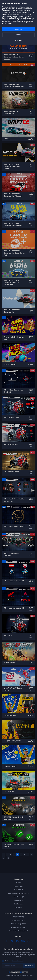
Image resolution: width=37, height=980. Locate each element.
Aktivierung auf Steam (19, 920)
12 (8, 858)
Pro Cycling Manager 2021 (12, 741)
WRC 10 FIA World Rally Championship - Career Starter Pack (14, 253)
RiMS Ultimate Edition (11, 472)
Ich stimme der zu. (15, 961)
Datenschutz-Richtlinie (18, 961)
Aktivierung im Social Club (18, 927)
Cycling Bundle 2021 (11, 715)
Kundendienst (18, 890)
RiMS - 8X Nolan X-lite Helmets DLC (11, 555)
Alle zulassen (19, 29)
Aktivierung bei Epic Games (18, 924)
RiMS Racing (8, 635)
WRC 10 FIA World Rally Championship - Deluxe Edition (12, 167)
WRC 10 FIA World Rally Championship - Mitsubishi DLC (13, 196)
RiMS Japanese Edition (12, 444)
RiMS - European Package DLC (14, 581)
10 (4, 858)
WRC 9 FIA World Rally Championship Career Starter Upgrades (14, 57)
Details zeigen (18, 40)
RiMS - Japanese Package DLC (14, 608)
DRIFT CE (7, 139)
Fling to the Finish (10, 364)
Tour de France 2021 (11, 766)
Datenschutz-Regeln (19, 897)
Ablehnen (19, 35)
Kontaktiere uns (19, 904)
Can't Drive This (9, 792)
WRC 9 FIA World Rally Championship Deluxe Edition (14, 85)
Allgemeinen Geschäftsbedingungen (18, 893)
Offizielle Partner (18, 886)
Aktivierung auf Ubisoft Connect (18, 931)
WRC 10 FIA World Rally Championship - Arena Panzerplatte (12, 282)
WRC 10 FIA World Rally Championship (12, 311)
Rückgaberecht (18, 900)
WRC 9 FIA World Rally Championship (11, 113)
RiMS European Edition (12, 417)
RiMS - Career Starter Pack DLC (14, 526)
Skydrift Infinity (9, 663)
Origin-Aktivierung (19, 917)
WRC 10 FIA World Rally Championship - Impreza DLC (14, 224)
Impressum (19, 908)
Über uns (18, 883)
